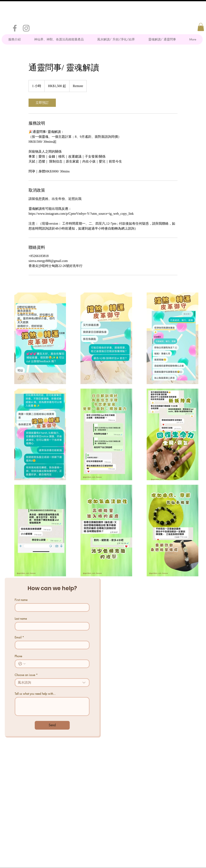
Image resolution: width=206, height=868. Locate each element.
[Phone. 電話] (56, 664)
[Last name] (51, 626)
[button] (201, 27)
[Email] (51, 645)
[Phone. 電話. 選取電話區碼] (22, 664)
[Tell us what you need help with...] (52, 706)
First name (21, 600)
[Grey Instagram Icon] (26, 28)
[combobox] (52, 683)
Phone (18, 656)
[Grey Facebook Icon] (15, 28)
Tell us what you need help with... (35, 694)
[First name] (51, 607)
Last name (21, 619)
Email (19, 637)
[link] (42, 103)
